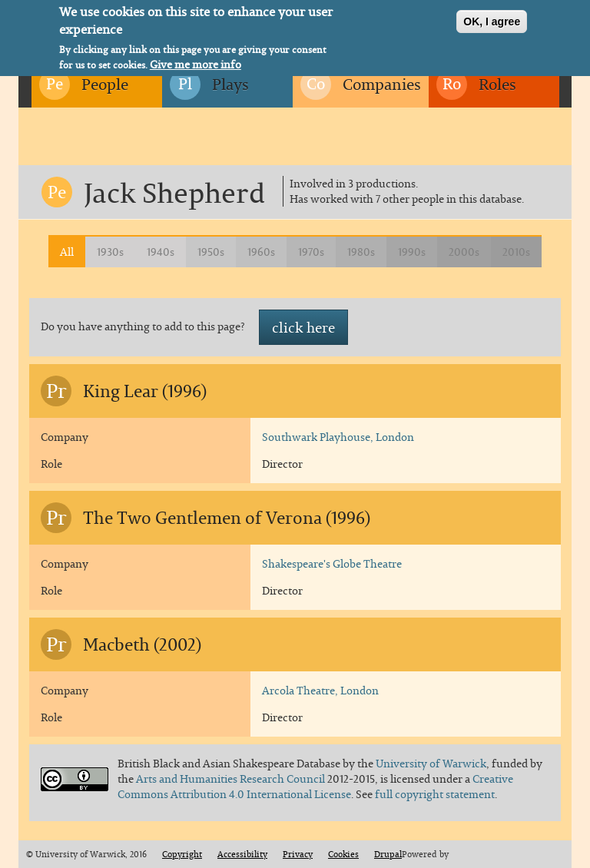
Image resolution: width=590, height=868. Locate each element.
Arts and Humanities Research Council (232, 779)
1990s (412, 252)
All (67, 252)
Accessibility (242, 854)
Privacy (298, 854)
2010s (516, 252)
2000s (464, 252)
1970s (311, 252)
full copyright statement (435, 794)
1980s (361, 252)
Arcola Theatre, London (320, 690)
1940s (161, 252)
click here (303, 327)
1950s (211, 252)
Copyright (182, 854)
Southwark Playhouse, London (338, 437)
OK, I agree (492, 18)
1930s (110, 252)
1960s (261, 252)
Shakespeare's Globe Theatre (332, 563)
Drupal (388, 854)
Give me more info (196, 61)
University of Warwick (431, 763)
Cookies (343, 854)
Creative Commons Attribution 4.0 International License (315, 786)
